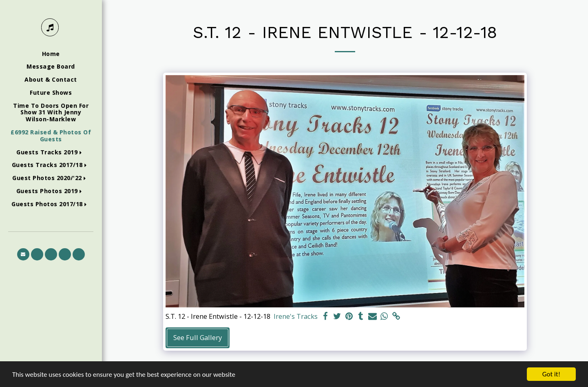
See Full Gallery (198, 337)
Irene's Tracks (296, 316)
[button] (51, 152)
